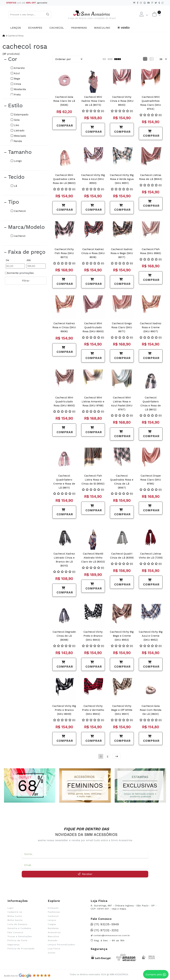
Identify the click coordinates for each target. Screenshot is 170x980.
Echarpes (35, 28)
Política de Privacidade (21, 949)
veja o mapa (119, 909)
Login (11, 908)
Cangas (52, 924)
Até (29, 260)
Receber (85, 874)
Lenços (16, 28)
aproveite (42, 3)
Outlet (52, 953)
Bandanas (53, 928)
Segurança (13, 945)
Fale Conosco (15, 932)
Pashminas (79, 28)
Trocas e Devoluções (20, 936)
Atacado (53, 940)
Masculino (102, 28)
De (7, 260)
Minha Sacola (15, 920)
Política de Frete (17, 940)
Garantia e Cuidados (19, 928)
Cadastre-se (15, 912)
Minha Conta (15, 916)
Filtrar (26, 281)
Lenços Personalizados (61, 945)
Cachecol (57, 28)
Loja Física (54, 949)
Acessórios (54, 932)
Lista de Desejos (17, 924)
